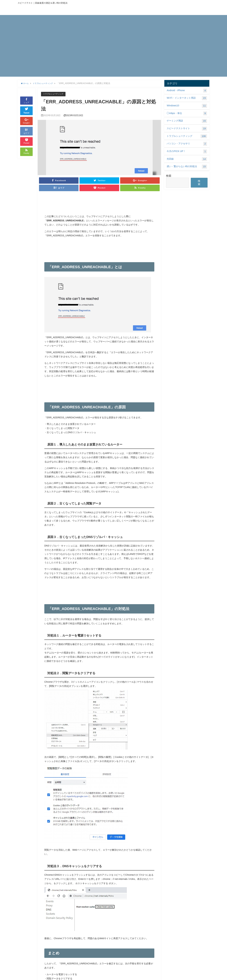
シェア (26, 100)
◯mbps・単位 (187, 113)
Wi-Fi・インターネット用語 (187, 98)
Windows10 (187, 106)
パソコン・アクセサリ (187, 144)
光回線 (187, 159)
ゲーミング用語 (187, 121)
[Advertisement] (113, 38)
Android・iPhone (187, 91)
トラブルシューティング (55, 94)
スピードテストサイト (187, 129)
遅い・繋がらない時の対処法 (187, 167)
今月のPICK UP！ (187, 151)
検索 (169, 176)
